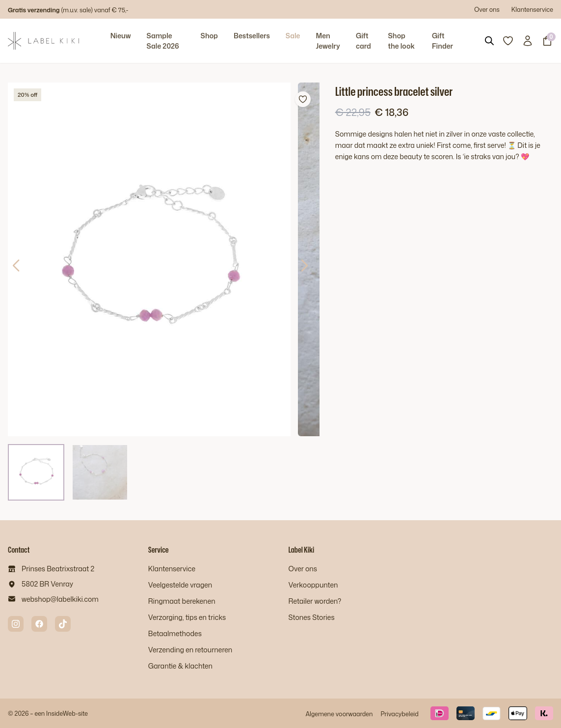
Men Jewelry (328, 41)
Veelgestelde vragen (180, 585)
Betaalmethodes (175, 633)
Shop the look (401, 41)
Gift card (363, 41)
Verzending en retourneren (190, 650)
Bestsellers (252, 36)
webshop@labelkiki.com (60, 599)
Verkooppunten (313, 585)
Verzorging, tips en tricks (187, 617)
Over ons (487, 9)
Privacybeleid (399, 714)
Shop (209, 36)
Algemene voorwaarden (339, 714)
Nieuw (121, 36)
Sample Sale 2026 (163, 41)
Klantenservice (532, 9)
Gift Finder (442, 41)
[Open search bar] (489, 41)
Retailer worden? (315, 601)
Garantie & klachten (180, 666)
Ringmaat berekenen (182, 601)
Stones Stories (312, 617)
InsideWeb (61, 713)
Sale (293, 36)
